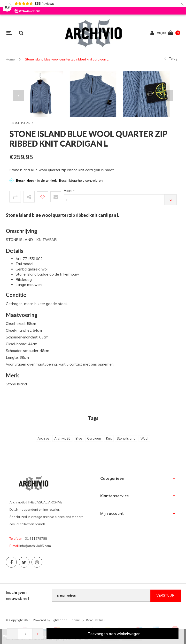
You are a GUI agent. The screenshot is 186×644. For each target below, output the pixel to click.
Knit (109, 438)
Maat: (69, 191)
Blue (79, 438)
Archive (43, 438)
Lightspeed (59, 620)
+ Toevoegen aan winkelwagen (113, 634)
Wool (144, 438)
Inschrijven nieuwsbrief (18, 595)
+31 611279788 (35, 539)
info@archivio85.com (35, 546)
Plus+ (101, 620)
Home (10, 59)
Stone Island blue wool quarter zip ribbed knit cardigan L (67, 59)
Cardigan (94, 438)
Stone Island (126, 438)
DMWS (90, 620)
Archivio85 (62, 438)
